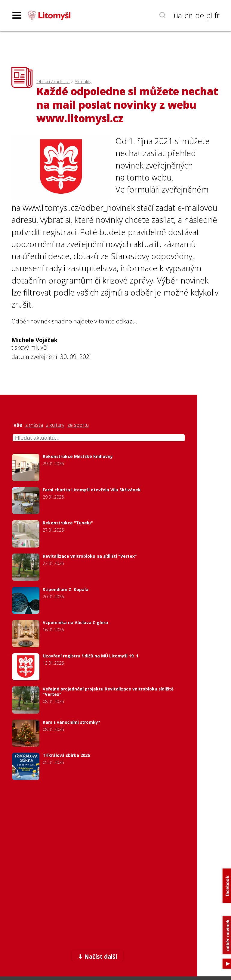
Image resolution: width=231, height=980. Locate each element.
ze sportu (78, 425)
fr (217, 15)
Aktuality (83, 82)
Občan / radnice (53, 82)
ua (178, 15)
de (200, 15)
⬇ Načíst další (97, 956)
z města (34, 425)
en (189, 15)
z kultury (55, 425)
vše (18, 425)
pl (209, 15)
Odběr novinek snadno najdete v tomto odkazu (74, 321)
